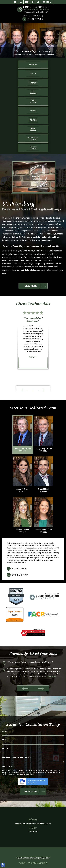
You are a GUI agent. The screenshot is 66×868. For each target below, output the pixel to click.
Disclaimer (23, 863)
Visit (33, 2)
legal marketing (27, 859)
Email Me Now (20, 737)
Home (15, 2)
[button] (25, 688)
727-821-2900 (35, 19)
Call (21, 2)
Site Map (33, 863)
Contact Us (43, 863)
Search (38, 2)
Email (27, 2)
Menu (49, 2)
